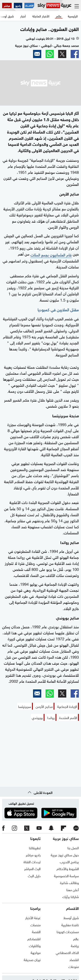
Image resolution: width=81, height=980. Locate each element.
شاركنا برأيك (71, 896)
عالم (76, 938)
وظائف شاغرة (69, 882)
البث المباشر (32, 868)
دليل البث (34, 875)
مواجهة (36, 952)
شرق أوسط (71, 917)
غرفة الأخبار (33, 917)
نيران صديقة (32, 959)
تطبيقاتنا (35, 847)
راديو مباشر (33, 855)
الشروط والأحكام (68, 868)
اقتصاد (74, 959)
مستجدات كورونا (68, 931)
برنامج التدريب (69, 861)
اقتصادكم (34, 938)
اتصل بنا (73, 847)
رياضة (75, 945)
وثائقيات (35, 945)
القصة (36, 931)
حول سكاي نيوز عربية (65, 855)
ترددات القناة (32, 861)
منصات (36, 925)
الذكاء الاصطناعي (67, 952)
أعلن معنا (73, 889)
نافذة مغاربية (70, 925)
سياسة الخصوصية (66, 875)
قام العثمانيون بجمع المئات (51, 254)
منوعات (74, 966)
